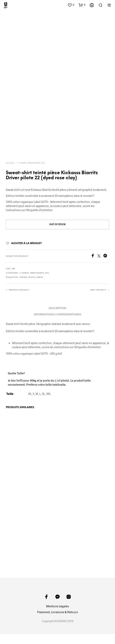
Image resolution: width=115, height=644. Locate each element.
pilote (32, 277)
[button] (71, 5)
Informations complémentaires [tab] (58, 315)
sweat (40, 277)
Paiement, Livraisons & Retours (57, 612)
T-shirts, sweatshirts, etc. (32, 163)
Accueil (10, 163)
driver (23, 277)
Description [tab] (57, 308)
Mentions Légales (57, 606)
